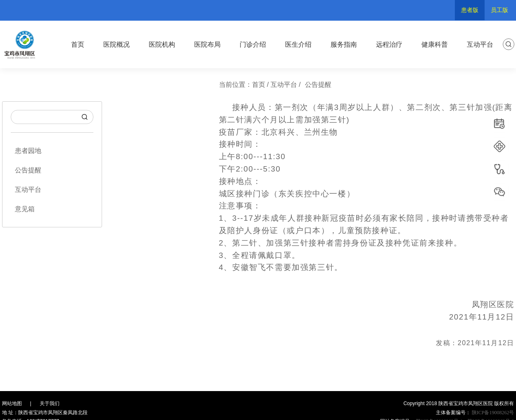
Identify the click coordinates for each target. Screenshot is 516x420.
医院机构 (162, 44)
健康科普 (435, 44)
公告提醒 (28, 170)
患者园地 (28, 151)
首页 (78, 44)
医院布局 (207, 44)
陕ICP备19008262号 (492, 413)
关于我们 (50, 403)
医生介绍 (298, 44)
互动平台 (480, 44)
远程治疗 (389, 44)
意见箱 (25, 209)
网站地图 (12, 403)
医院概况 (117, 44)
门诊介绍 (253, 44)
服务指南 (344, 44)
